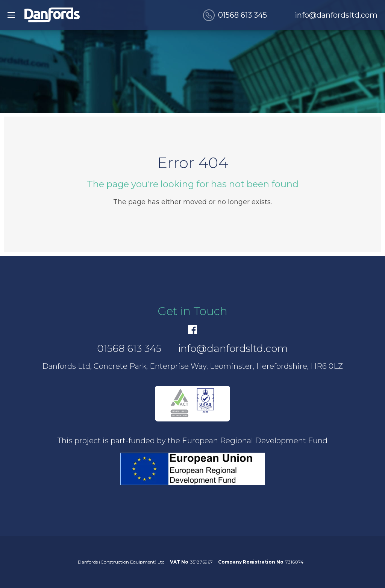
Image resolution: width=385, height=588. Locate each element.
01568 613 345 (243, 15)
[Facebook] (192, 330)
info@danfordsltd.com (336, 15)
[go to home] (52, 15)
